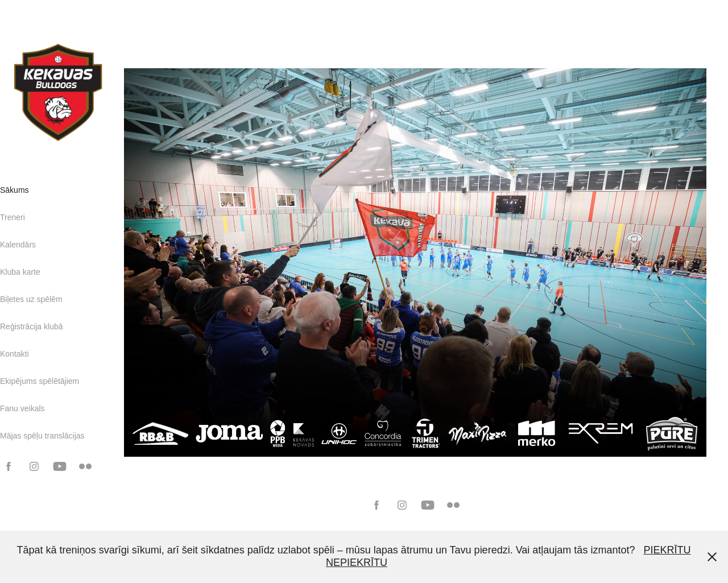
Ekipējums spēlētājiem (40, 381)
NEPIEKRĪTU (357, 563)
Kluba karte (20, 272)
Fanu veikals (22, 408)
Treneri (13, 217)
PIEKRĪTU (667, 550)
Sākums (15, 190)
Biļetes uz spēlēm (31, 299)
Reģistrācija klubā (32, 326)
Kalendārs (18, 245)
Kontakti (15, 354)
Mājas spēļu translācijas (42, 436)
